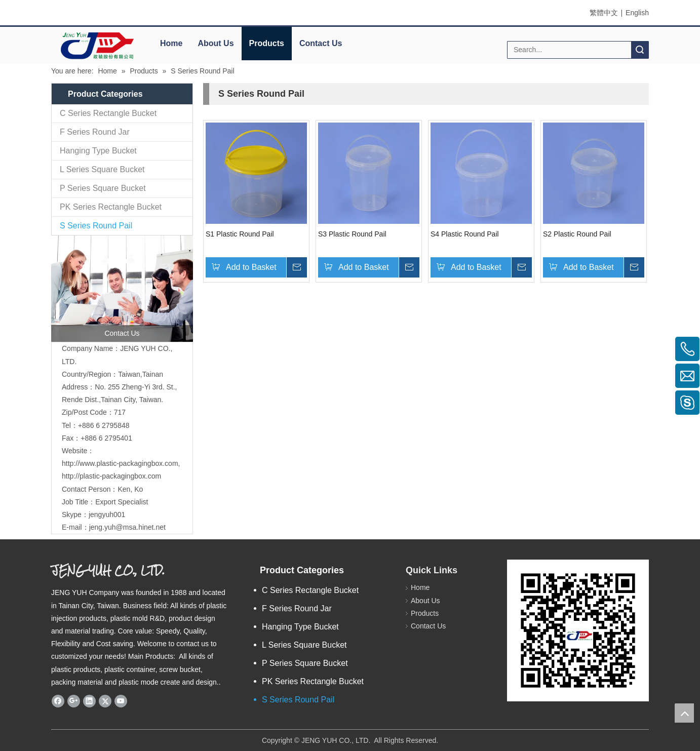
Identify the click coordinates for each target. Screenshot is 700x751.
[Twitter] (105, 701)
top (684, 713)
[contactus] (122, 289)
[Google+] (74, 701)
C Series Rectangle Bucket (108, 113)
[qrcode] (578, 630)
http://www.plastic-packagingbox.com (120, 463)
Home (171, 43)
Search (640, 50)
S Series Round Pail (96, 226)
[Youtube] (121, 701)
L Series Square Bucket (102, 169)
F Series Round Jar (95, 132)
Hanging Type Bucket (98, 151)
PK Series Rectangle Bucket (111, 207)
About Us (216, 43)
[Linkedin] (89, 701)
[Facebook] (58, 701)
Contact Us (321, 43)
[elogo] (97, 46)
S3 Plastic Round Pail (352, 234)
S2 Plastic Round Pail (577, 234)
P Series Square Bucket (103, 188)
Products (267, 43)
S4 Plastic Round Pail (465, 234)
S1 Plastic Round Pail (240, 234)
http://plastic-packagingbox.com (111, 476)
